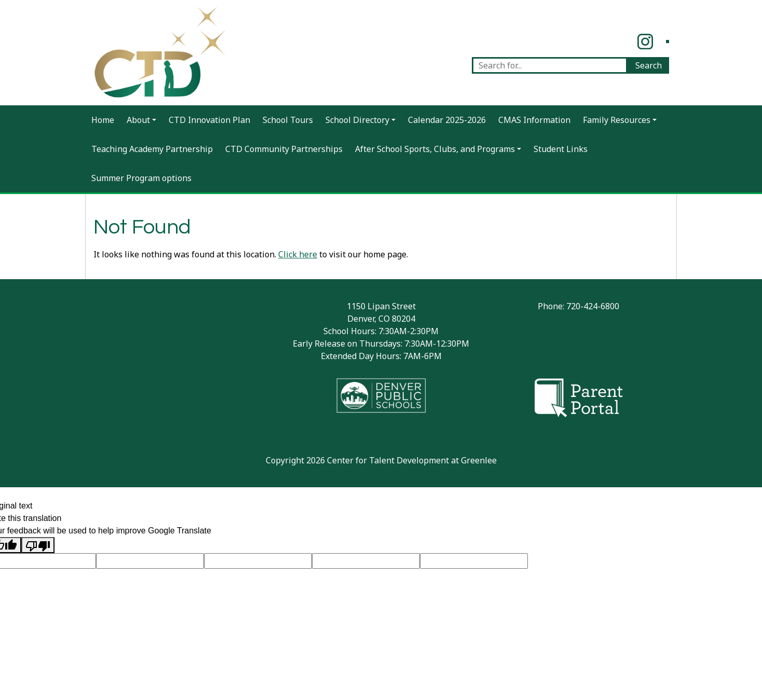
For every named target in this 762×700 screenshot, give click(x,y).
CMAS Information (534, 120)
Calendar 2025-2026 (447, 120)
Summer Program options (141, 178)
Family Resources (617, 120)
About (138, 120)
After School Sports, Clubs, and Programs (435, 149)
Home (103, 120)
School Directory (357, 120)
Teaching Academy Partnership (152, 149)
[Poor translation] (38, 545)
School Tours (288, 120)
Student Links (561, 149)
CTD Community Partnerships (284, 149)
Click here (298, 254)
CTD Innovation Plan (209, 120)
